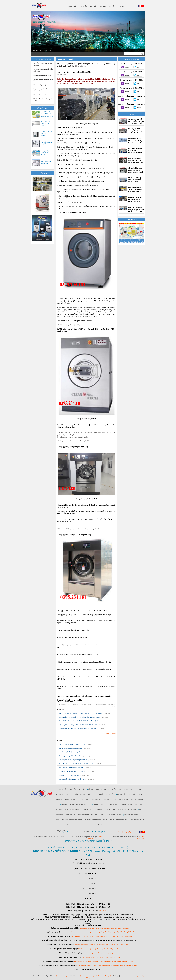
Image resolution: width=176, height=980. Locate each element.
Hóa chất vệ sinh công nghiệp (61, 976)
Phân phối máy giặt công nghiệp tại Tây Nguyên (73, 779)
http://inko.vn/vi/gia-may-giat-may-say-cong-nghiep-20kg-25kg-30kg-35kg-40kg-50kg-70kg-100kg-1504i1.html (99, 932)
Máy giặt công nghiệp (69, 705)
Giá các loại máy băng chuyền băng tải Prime (94, 825)
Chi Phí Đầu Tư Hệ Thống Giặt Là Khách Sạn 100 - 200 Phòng (135, 180)
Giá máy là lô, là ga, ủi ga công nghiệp (70, 775)
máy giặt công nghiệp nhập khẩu (101, 705)
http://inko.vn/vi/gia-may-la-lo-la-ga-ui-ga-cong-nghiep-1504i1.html (101, 953)
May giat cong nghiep (140, 838)
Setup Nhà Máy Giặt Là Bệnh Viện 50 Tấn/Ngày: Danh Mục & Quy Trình (80, 721)
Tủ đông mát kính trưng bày (96, 820)
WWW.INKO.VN (103, 911)
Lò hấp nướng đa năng (119, 820)
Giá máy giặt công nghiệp (122, 789)
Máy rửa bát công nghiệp (81, 794)
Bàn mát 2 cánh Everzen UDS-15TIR (45, 124)
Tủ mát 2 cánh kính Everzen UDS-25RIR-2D (47, 133)
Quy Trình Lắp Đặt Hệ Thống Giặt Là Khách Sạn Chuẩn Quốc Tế (136, 190)
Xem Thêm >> (111, 734)
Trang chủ (61, 59)
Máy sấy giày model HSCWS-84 (47, 162)
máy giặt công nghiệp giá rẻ (83, 705)
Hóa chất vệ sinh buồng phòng (85, 976)
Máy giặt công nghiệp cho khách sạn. (75, 805)
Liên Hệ (90, 789)
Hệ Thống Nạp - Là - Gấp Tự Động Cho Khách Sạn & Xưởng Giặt (78, 725)
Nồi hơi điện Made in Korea (42, 95)
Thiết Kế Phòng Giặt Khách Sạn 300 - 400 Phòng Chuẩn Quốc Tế (136, 170)
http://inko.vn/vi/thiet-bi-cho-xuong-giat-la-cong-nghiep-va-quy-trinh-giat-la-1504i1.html (104, 928)
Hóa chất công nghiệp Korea (42, 85)
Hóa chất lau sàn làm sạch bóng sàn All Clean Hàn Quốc (47, 114)
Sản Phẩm (72, 789)
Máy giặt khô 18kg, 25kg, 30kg (47, 143)
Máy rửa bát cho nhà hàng (110, 815)
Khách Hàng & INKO (72, 810)
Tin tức (71, 59)
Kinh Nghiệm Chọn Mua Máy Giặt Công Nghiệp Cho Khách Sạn (77, 729)
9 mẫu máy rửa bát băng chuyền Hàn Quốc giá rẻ (73, 771)
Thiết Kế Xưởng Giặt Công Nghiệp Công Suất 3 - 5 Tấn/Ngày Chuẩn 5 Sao (81, 713)
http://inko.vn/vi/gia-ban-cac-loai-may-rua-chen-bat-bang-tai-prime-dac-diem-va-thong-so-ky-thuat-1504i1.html (106, 966)
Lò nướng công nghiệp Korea (42, 75)
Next (142, 31)
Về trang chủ (61, 789)
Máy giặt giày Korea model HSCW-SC (45, 153)
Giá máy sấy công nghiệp (126, 794)
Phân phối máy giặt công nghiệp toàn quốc (71, 767)
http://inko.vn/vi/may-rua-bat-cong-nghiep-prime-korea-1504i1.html (101, 957)
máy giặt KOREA (113, 705)
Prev (34, 31)
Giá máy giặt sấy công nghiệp (103, 976)
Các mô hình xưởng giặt (88, 815)
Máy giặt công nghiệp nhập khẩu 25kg (74, 72)
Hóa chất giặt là (103, 789)
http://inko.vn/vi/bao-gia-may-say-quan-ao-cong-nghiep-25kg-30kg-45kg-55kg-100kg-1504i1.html (102, 945)
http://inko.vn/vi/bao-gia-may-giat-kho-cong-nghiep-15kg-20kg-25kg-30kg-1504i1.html (102, 949)
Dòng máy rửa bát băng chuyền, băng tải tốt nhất (73, 760)
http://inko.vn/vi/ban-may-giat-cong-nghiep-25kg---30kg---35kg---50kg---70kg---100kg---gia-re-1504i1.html (102, 936)
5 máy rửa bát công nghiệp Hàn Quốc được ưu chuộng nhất (76, 764)
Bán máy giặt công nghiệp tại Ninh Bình (71, 756)
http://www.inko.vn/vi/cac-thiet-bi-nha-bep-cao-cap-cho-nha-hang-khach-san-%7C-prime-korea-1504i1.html (104, 961)
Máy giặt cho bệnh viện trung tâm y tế (97, 799)
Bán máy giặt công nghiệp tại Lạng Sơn (70, 748)
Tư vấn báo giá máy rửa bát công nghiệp (71, 752)
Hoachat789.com (125, 976)
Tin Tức (82, 789)
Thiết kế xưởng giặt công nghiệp (105, 805)
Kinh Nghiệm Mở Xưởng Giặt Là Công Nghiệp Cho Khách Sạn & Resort (80, 717)
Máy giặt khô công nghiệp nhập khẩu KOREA (72, 744)
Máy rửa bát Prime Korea (72, 820)
